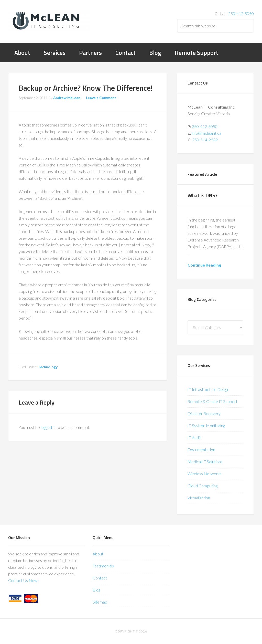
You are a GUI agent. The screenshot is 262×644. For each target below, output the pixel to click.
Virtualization (199, 498)
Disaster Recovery (204, 413)
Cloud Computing (203, 486)
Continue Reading (204, 265)
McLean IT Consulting (49, 20)
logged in (48, 427)
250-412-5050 (241, 13)
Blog (96, 590)
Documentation (201, 450)
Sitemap (100, 602)
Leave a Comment (101, 98)
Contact (100, 578)
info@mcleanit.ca (206, 133)
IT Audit (194, 437)
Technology (48, 367)
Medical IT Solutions (205, 462)
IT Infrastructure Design (208, 389)
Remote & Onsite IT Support (212, 401)
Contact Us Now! (23, 580)
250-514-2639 (205, 140)
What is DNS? (203, 195)
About (98, 554)
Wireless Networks (205, 474)
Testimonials (103, 566)
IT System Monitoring (206, 425)
